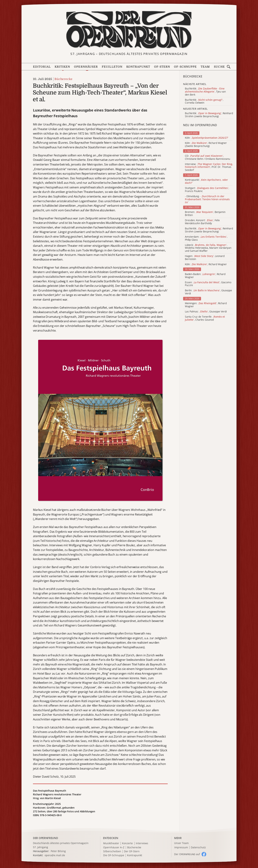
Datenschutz (198, 848)
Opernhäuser (86, 67)
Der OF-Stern (132, 851)
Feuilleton (112, 67)
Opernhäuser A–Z (114, 848)
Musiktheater (111, 843)
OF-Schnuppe (185, 67)
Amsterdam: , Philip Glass (206, 238)
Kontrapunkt (138, 67)
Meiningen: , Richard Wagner (206, 305)
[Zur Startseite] (129, 30)
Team (205, 67)
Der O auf (187, 854)
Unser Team (181, 843)
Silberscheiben (112, 851)
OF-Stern (162, 67)
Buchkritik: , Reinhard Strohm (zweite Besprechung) (209, 230)
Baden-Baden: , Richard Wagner (205, 276)
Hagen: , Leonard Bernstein (205, 258)
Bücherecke (64, 79)
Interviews (142, 843)
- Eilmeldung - (207, 199)
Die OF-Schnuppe (114, 855)
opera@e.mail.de (55, 855)
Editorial (42, 67)
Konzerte (127, 843)
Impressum (181, 848)
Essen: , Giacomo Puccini (208, 284)
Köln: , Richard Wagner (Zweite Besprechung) (206, 145)
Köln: (207, 138)
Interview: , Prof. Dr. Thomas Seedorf (209, 167)
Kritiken (62, 67)
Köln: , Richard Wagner (206, 264)
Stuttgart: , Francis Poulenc (207, 190)
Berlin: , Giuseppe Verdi (208, 292)
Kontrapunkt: (206, 181)
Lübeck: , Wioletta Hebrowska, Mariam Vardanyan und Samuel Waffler (208, 248)
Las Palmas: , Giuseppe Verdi (206, 312)
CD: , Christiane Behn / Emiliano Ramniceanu (207, 157)
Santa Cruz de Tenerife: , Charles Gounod (205, 318)
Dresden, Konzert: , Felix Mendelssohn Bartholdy (202, 222)
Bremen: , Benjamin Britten (205, 214)
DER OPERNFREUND (46, 838)
